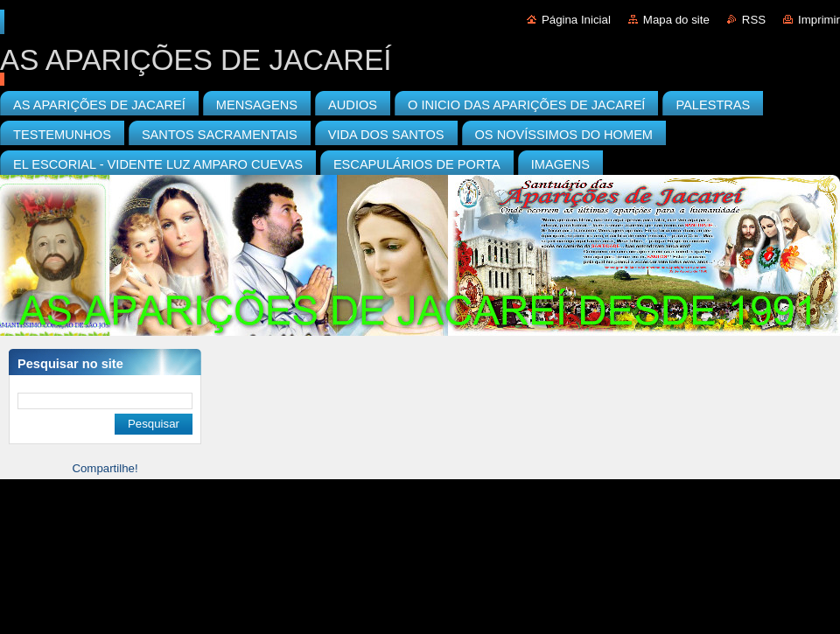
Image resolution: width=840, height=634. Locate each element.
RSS (754, 20)
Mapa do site (676, 20)
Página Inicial (576, 20)
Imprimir (819, 20)
